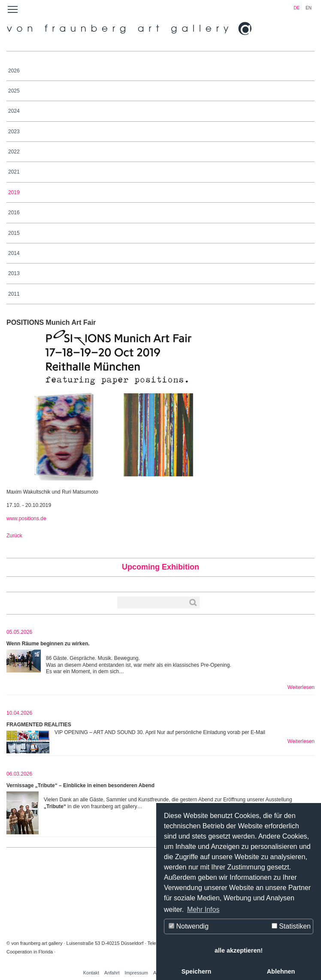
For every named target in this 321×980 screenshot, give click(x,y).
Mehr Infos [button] (203, 910)
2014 (14, 253)
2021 (14, 172)
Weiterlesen (301, 687)
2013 (14, 273)
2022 (14, 152)
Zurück (14, 536)
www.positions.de (26, 518)
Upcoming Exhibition (160, 567)
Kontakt (91, 973)
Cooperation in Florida (30, 952)
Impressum (136, 973)
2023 (14, 132)
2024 (14, 111)
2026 (14, 71)
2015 (14, 233)
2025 (14, 91)
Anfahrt (112, 973)
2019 (14, 192)
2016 (14, 213)
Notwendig (189, 926)
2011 (14, 294)
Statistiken (291, 926)
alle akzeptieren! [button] (239, 950)
